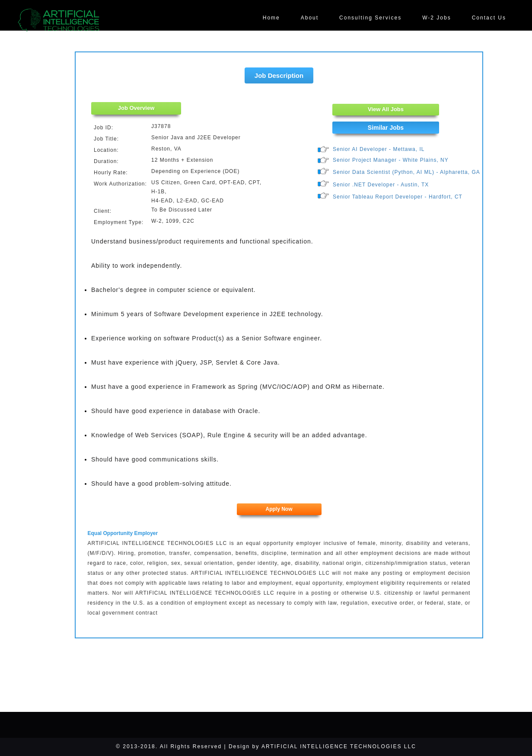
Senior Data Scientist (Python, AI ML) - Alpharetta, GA (406, 172)
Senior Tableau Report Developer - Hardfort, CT (398, 197)
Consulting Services (370, 18)
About (310, 18)
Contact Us (489, 18)
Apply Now (279, 509)
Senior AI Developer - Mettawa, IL (379, 149)
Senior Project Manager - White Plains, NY (391, 160)
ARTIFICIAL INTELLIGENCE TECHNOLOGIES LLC (339, 746)
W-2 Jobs (436, 18)
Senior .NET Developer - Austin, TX (381, 185)
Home (271, 18)
